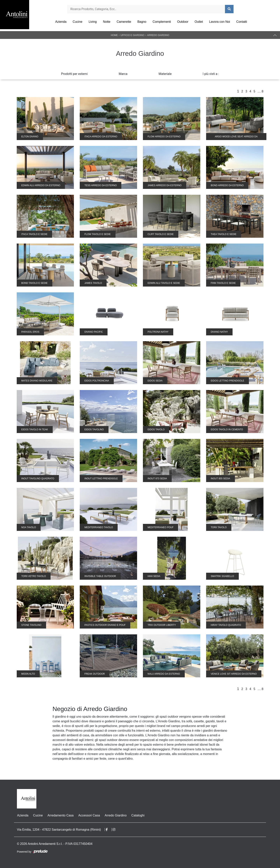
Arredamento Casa (60, 815)
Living (93, 22)
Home (114, 35)
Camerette (124, 22)
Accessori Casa (89, 815)
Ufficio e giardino (132, 35)
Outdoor (183, 22)
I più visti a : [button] (211, 74)
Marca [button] (123, 74)
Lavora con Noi (220, 22)
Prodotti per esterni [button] (74, 74)
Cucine (78, 22)
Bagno (142, 22)
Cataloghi (137, 815)
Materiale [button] (165, 74)
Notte (107, 22)
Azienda (61, 22)
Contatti (242, 22)
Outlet (199, 22)
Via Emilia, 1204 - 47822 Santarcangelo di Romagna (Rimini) (59, 830)
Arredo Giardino (158, 35)
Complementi (162, 22)
